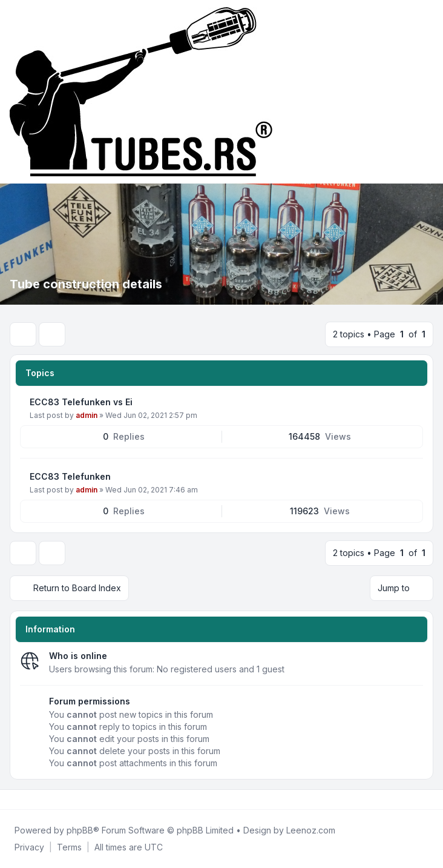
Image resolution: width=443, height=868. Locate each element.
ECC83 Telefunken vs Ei (81, 402)
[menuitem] (29, 847)
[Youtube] (31, 800)
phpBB (80, 830)
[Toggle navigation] (428, 92)
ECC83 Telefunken (70, 476)
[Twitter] (22, 800)
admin (87, 415)
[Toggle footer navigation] (428, 800)
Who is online (78, 656)
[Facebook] (12, 800)
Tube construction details (86, 284)
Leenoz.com (311, 830)
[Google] (41, 800)
